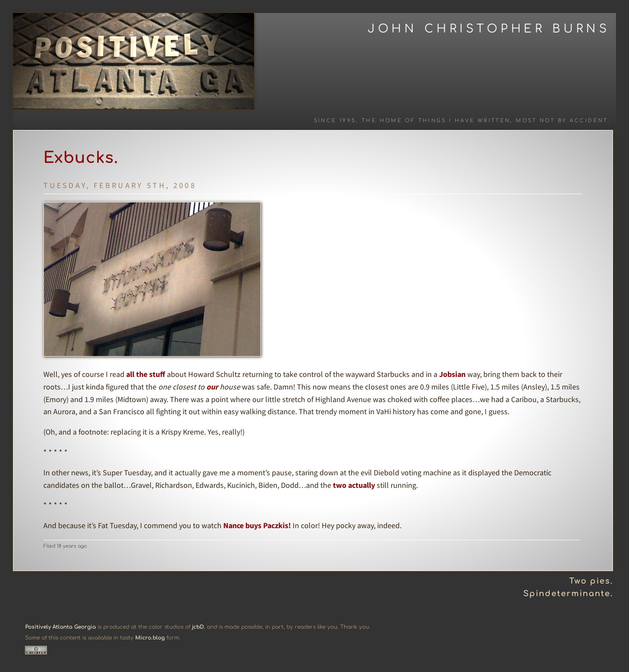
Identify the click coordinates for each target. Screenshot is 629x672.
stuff (157, 374)
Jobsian (452, 374)
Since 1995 (335, 121)
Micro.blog (150, 638)
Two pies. (591, 581)
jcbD (198, 627)
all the (137, 374)
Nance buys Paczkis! (257, 525)
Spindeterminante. (568, 594)
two (340, 485)
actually (362, 485)
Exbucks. (81, 158)
